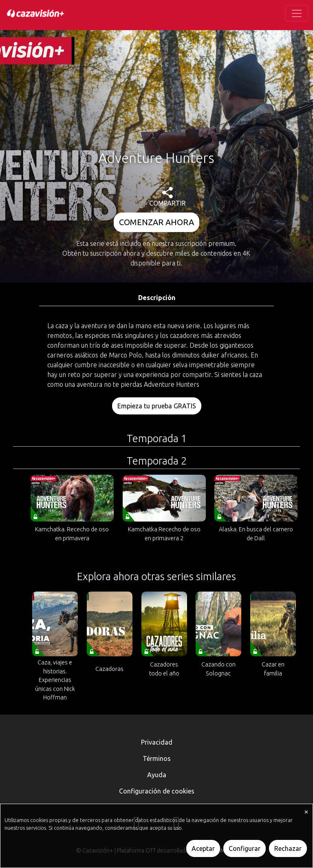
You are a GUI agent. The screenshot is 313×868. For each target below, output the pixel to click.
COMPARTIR (168, 197)
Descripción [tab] (157, 298)
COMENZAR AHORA (156, 222)
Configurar (245, 848)
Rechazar (288, 848)
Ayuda (157, 775)
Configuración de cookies (157, 791)
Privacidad (157, 742)
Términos (157, 758)
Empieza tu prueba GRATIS (157, 406)
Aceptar (203, 848)
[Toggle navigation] (297, 13)
